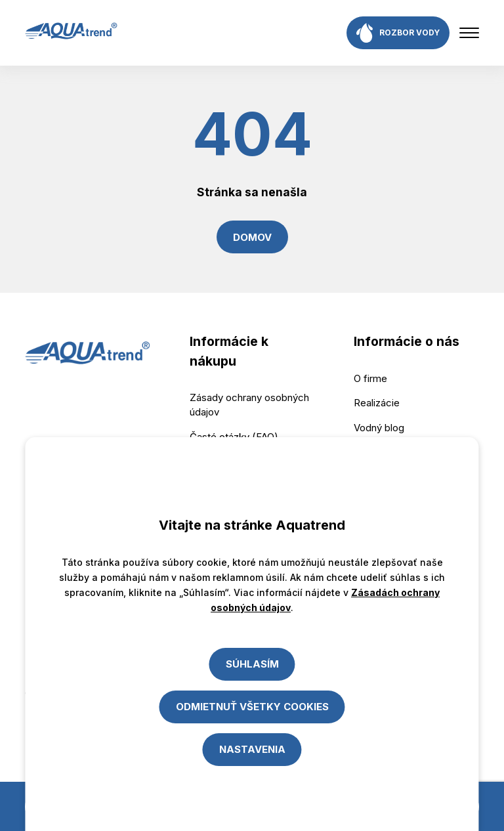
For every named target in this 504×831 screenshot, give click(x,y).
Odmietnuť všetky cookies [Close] (252, 707)
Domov (252, 237)
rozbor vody (398, 33)
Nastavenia (252, 749)
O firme (370, 378)
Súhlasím (252, 664)
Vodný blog (379, 428)
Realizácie (377, 403)
